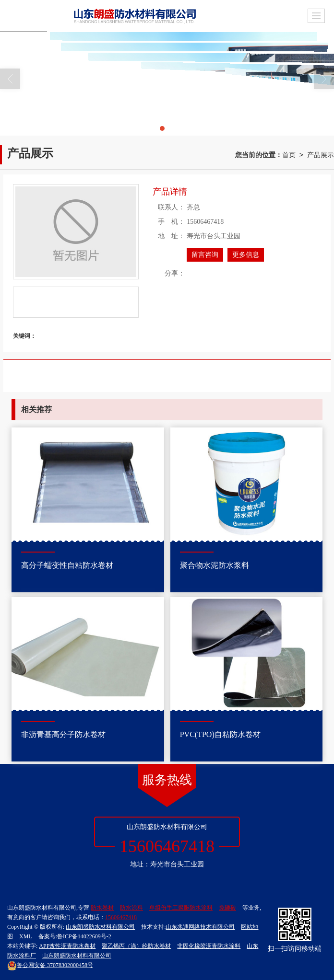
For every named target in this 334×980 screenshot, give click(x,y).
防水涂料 (131, 908)
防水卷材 (102, 908)
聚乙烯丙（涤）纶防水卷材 (136, 946)
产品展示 (321, 155)
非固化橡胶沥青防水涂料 (209, 946)
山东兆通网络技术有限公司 (200, 927)
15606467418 (121, 917)
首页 (289, 155)
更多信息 (246, 255)
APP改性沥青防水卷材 (67, 946)
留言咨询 (205, 255)
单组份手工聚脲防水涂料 (181, 908)
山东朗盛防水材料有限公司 (100, 927)
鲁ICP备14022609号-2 (84, 936)
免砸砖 (227, 908)
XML (26, 936)
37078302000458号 (50, 965)
